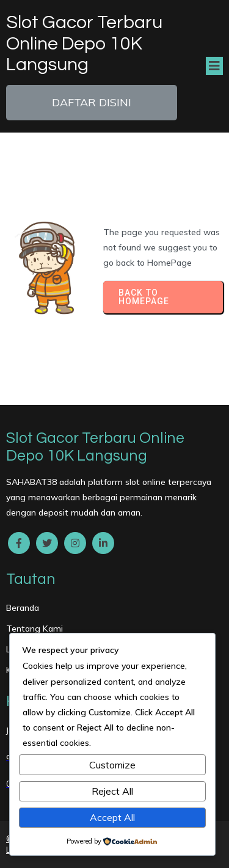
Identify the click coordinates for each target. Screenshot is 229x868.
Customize (112, 765)
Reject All (112, 791)
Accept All (112, 817)
